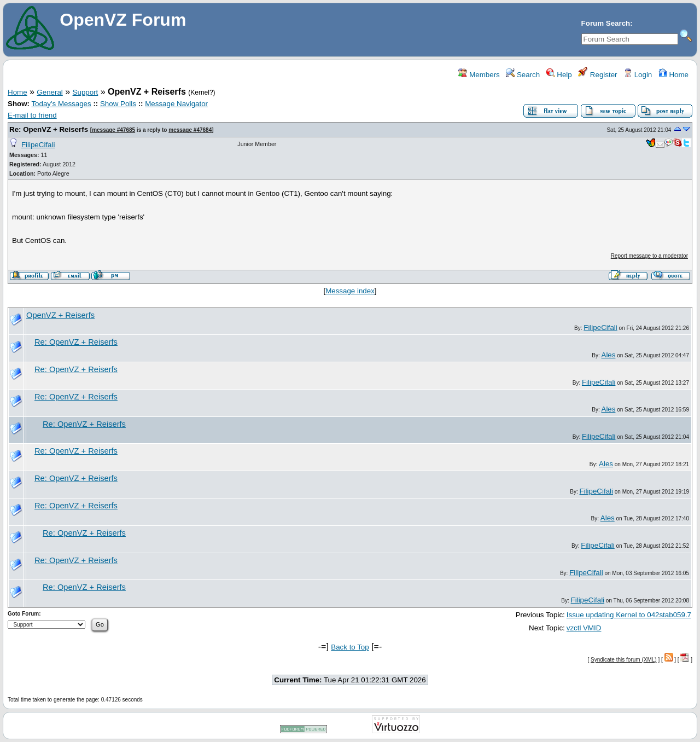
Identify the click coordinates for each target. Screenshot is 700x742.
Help (559, 75)
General (49, 92)
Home (673, 75)
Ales (609, 355)
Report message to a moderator (649, 256)
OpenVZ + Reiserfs (60, 315)
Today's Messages (61, 104)
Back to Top (350, 647)
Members (479, 75)
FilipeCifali (38, 145)
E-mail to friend (32, 115)
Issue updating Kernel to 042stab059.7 (629, 615)
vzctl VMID (584, 628)
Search (523, 75)
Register (597, 75)
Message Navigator (176, 104)
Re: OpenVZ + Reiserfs (49, 129)
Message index (350, 291)
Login (638, 75)
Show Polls (118, 104)
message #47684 (190, 130)
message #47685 (113, 130)
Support (86, 92)
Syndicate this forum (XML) (624, 660)
